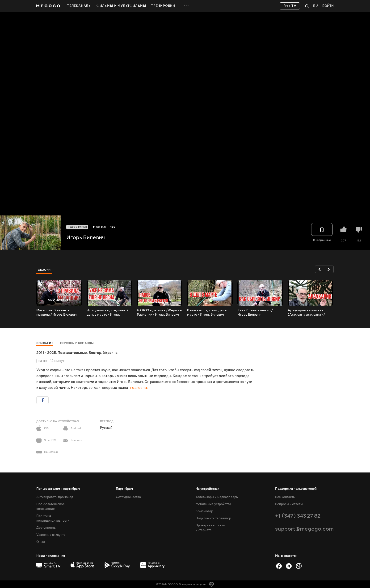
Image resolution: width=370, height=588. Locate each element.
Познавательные (72, 353)
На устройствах (207, 489)
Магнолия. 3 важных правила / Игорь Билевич (57, 313)
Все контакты (285, 497)
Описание (45, 343)
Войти (328, 6)
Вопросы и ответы (289, 504)
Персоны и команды (77, 343)
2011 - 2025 (46, 353)
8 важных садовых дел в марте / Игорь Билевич (207, 313)
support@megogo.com (304, 529)
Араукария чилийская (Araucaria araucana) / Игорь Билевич (306, 313)
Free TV (290, 6)
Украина (110, 353)
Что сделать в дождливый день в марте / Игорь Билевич (107, 313)
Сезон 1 (44, 270)
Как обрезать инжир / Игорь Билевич (255, 313)
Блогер (95, 353)
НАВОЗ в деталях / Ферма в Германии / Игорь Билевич (159, 313)
